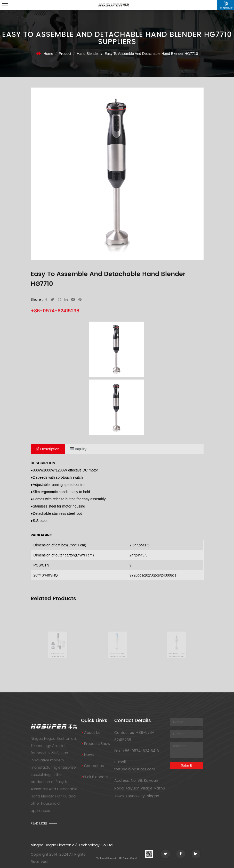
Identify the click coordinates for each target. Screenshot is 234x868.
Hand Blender (88, 54)
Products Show (96, 744)
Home (48, 54)
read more (39, 823)
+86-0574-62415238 (55, 311)
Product (65, 54)
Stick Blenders (94, 777)
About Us (91, 733)
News (87, 755)
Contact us (92, 766)
